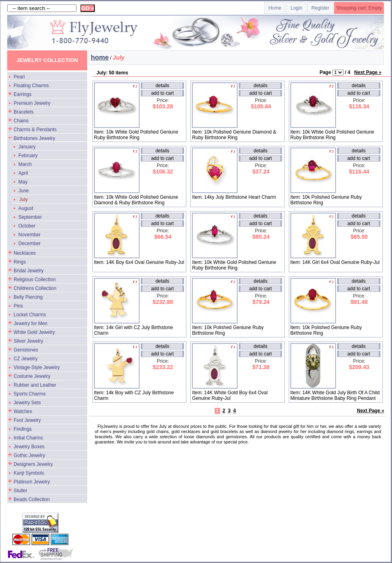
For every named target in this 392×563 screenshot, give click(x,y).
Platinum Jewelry (32, 482)
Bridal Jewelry (29, 271)
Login (296, 8)
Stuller (20, 491)
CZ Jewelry (26, 359)
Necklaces (25, 253)
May (23, 182)
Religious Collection (35, 280)
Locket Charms (30, 315)
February (28, 156)
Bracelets (24, 112)
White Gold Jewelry (34, 332)
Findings (23, 429)
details (163, 86)
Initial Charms (28, 438)
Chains (21, 121)
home (100, 57)
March (25, 164)
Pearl (19, 77)
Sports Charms (30, 394)
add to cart (163, 93)
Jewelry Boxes (29, 447)
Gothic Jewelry (29, 455)
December (29, 244)
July (23, 200)
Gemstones (26, 350)
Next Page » (368, 72)
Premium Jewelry (32, 103)
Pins (18, 306)
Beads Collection (32, 499)
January (27, 147)
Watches (23, 411)
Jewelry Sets (27, 403)
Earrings (23, 94)
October (27, 226)
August (26, 208)
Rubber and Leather (35, 385)
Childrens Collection (35, 288)
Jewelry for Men (31, 323)
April (23, 173)
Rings (20, 262)
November (29, 235)
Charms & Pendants (35, 130)
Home (275, 8)
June (24, 191)
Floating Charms (31, 86)
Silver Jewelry (28, 341)
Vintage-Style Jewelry (37, 367)
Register (321, 8)
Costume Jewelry (32, 376)
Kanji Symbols (29, 473)
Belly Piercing (28, 297)
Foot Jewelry (27, 420)
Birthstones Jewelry (34, 138)
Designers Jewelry (33, 464)
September (30, 217)
